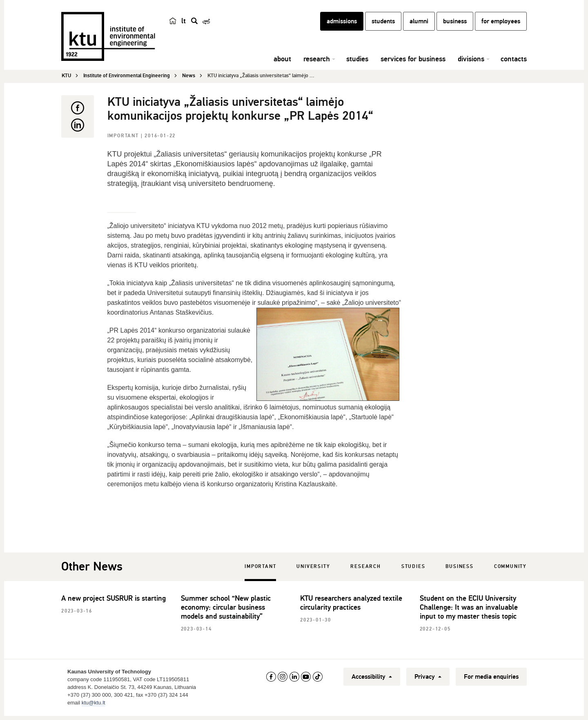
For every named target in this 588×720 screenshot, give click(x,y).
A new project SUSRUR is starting (114, 599)
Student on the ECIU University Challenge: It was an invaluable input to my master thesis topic (469, 608)
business (455, 26)
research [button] (317, 63)
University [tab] (313, 568)
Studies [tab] (413, 568)
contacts (514, 63)
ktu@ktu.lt (94, 704)
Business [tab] (459, 568)
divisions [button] (471, 63)
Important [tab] (260, 568)
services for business (413, 63)
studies (357, 63)
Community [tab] (510, 568)
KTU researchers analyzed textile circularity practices (351, 604)
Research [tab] (365, 568)
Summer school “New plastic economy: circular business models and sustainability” (226, 608)
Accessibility (372, 678)
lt (184, 25)
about (282, 63)
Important (124, 137)
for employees (501, 26)
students (383, 26)
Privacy (428, 678)
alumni (419, 26)
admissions (342, 26)
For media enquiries (491, 678)
